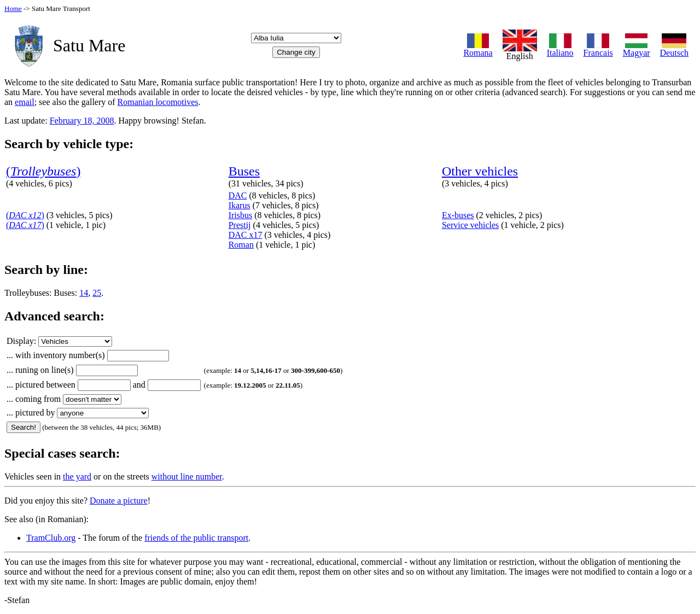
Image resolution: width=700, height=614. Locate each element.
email (25, 102)
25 (97, 293)
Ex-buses (458, 215)
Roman (241, 245)
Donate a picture (119, 501)
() (43, 171)
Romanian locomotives (158, 102)
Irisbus (241, 215)
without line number (187, 476)
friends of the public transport (196, 538)
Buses (244, 171)
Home (13, 8)
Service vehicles (470, 225)
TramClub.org (51, 538)
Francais (598, 49)
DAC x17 (246, 235)
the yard (77, 476)
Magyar (637, 49)
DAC (238, 195)
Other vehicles (480, 171)
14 (84, 293)
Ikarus (240, 205)
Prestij (240, 225)
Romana (478, 49)
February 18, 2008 (82, 121)
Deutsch (674, 49)
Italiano (560, 49)
